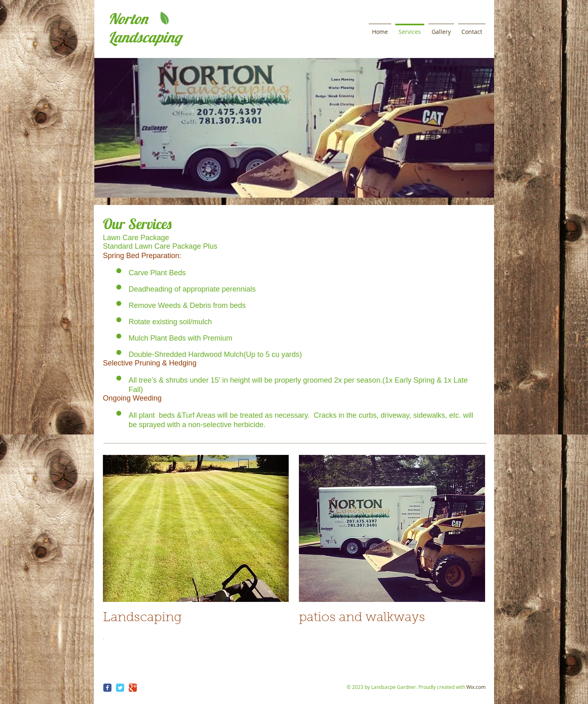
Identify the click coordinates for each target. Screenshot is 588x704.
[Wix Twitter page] (120, 688)
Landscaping (145, 37)
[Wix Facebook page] (107, 688)
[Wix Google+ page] (133, 688)
